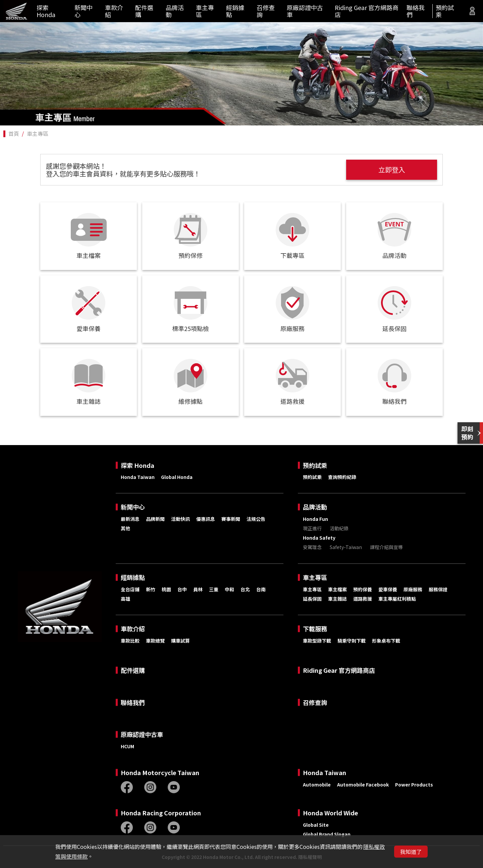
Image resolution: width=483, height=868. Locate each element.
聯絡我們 (416, 11)
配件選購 (144, 11)
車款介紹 (114, 11)
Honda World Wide (330, 813)
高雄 (125, 599)
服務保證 (438, 589)
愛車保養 (388, 589)
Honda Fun (315, 519)
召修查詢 (266, 11)
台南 (261, 589)
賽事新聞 (231, 519)
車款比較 (130, 641)
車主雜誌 (337, 599)
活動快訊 (180, 519)
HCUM (127, 746)
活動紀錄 (339, 528)
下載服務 (315, 629)
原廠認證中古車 (305, 11)
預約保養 (363, 589)
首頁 (14, 133)
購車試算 (180, 641)
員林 (198, 589)
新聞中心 (84, 11)
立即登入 (393, 170)
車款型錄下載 (317, 641)
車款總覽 (155, 641)
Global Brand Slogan (327, 834)
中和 (229, 589)
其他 (125, 528)
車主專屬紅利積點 (397, 599)
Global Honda (177, 477)
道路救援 (363, 599)
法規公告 (256, 519)
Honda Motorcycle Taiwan (160, 773)
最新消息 (130, 519)
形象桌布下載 (386, 641)
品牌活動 (175, 11)
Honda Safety (319, 538)
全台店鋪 (130, 589)
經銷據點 (235, 11)
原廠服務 (413, 589)
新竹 (151, 589)
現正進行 (312, 528)
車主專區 (205, 11)
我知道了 (411, 852)
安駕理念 (312, 547)
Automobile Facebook (363, 784)
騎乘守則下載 (352, 641)
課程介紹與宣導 (386, 547)
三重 (214, 589)
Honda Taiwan (138, 477)
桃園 (166, 589)
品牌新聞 (155, 519)
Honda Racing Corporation (161, 813)
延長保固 (312, 599)
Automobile (317, 784)
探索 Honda (46, 11)
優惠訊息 (206, 519)
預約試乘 (445, 11)
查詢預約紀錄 (342, 477)
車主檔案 (337, 589)
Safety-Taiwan (346, 547)
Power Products (414, 784)
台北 (245, 589)
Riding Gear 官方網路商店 (367, 11)
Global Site (316, 825)
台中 (182, 589)
